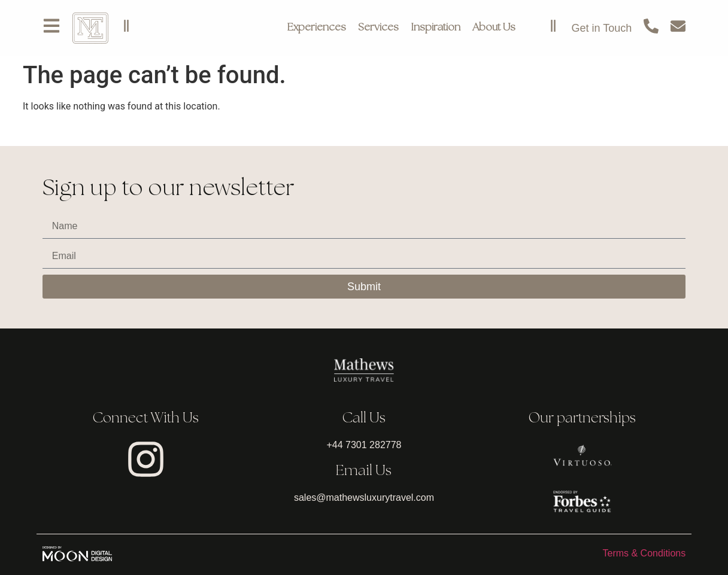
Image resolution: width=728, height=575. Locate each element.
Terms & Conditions (644, 553)
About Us (494, 28)
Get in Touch (601, 28)
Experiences (316, 28)
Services (378, 28)
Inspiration (436, 28)
